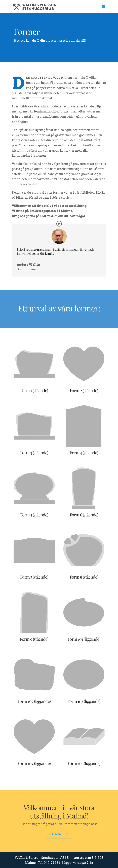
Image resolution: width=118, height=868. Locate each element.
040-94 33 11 (59, 834)
